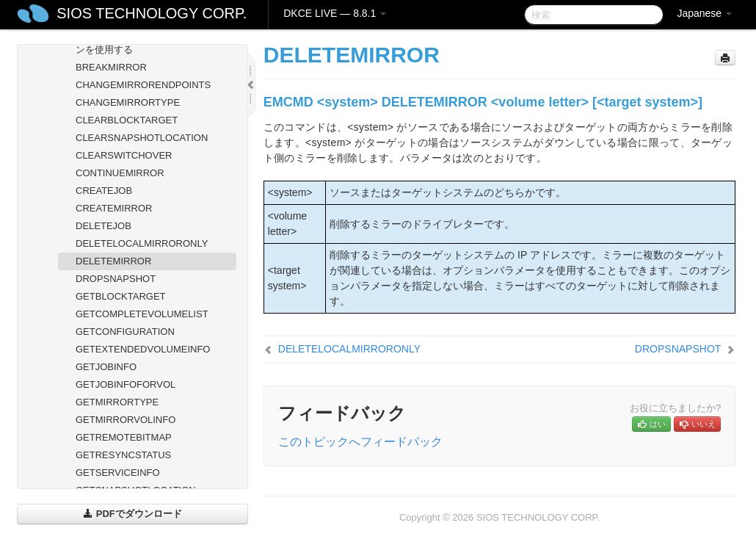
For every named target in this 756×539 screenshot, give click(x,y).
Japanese (704, 13)
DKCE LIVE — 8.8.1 (335, 13)
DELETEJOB (103, 226)
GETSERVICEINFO (118, 473)
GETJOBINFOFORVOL (126, 384)
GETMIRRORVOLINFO (126, 420)
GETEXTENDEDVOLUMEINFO (143, 349)
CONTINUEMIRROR (120, 173)
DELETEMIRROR (113, 261)
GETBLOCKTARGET (121, 296)
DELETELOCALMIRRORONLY (142, 243)
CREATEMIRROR (114, 208)
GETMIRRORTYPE (117, 402)
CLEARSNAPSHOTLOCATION (142, 138)
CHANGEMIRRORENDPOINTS (143, 85)
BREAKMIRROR (111, 67)
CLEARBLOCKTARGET (127, 120)
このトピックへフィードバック (360, 442)
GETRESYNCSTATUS (123, 455)
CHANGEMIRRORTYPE (128, 102)
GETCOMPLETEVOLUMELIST (142, 314)
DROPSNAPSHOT (116, 279)
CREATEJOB (104, 191)
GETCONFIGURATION (125, 332)
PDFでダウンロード (132, 514)
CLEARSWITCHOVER (124, 155)
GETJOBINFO (106, 367)
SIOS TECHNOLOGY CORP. (152, 13)
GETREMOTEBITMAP (124, 437)
